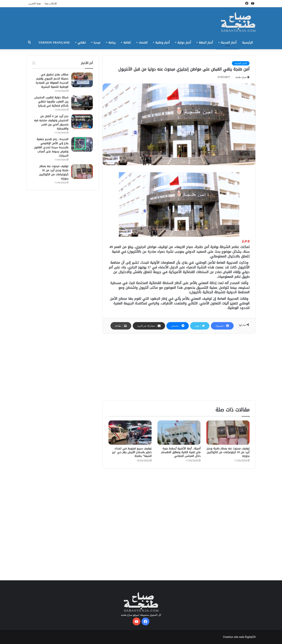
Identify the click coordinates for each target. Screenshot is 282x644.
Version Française (54, 43)
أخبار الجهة (206, 43)
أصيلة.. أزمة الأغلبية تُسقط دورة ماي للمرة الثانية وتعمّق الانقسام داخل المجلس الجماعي (181, 452)
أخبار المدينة (229, 43)
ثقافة (127, 43)
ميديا (97, 43)
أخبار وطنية (162, 43)
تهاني (82, 43)
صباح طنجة (241, 77)
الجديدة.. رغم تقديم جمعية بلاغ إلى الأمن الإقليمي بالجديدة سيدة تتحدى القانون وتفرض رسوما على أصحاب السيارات (51, 147)
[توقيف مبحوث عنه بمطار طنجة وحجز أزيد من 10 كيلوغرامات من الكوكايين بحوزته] (228, 433)
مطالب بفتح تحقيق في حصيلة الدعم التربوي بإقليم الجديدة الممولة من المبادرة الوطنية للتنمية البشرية (52, 81)
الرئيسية (247, 43)
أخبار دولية (184, 43)
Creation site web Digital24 (239, 637)
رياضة (112, 43)
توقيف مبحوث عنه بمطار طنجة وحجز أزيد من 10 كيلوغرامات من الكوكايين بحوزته (228, 452)
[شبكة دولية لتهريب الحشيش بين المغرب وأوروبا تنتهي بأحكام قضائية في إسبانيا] (82, 103)
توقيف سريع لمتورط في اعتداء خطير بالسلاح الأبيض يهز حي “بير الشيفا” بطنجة (132, 452)
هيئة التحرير (35, 3)
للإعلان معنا (51, 3)
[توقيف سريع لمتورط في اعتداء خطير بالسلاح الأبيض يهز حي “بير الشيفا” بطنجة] (130, 433)
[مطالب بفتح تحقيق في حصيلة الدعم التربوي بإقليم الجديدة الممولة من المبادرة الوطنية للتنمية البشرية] (82, 80)
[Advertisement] (179, 367)
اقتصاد (143, 43)
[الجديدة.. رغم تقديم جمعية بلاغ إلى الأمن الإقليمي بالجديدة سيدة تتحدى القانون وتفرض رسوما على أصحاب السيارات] (82, 144)
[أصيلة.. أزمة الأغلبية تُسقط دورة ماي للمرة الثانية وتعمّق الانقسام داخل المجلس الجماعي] (179, 433)
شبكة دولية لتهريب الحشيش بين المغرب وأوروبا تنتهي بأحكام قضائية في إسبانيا (51, 102)
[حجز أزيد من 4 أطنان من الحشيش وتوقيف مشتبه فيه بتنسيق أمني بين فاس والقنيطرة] (82, 122)
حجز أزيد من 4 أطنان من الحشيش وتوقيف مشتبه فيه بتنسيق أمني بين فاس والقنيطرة (51, 122)
